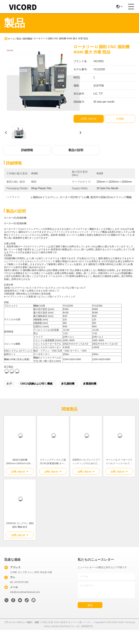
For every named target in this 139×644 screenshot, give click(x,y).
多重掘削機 (90, 384)
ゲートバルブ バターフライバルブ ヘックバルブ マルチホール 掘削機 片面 (119, 462)
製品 (19, 39)
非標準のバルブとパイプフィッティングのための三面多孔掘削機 (86, 462)
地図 (37, 622)
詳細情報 (27, 150)
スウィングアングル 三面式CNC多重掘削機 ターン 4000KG (53, 462)
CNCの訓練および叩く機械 (37, 384)
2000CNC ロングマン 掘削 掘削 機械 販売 (20, 525)
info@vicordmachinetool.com (25, 592)
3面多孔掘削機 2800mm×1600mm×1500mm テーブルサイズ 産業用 (20, 462)
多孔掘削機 (68, 384)
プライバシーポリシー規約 (18, 622)
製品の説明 (76, 150)
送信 (90, 605)
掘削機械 (27, 39)
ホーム (11, 39)
